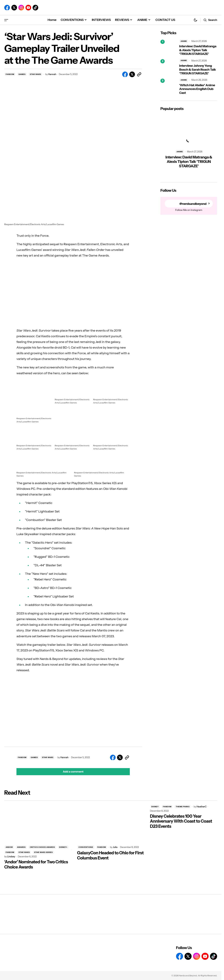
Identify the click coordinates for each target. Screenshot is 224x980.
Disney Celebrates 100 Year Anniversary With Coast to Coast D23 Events (181, 821)
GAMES (22, 74)
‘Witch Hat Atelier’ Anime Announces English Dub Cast (197, 89)
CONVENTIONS (86, 847)
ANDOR (9, 847)
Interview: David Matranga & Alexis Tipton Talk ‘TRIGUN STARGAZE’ (198, 50)
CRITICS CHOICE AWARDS (42, 847)
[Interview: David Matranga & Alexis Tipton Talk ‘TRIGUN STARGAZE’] (168, 48)
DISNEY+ (63, 847)
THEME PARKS (183, 807)
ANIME (184, 41)
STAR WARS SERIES (43, 852)
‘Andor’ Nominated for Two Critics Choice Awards (36, 864)
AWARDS (21, 847)
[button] (6, 20)
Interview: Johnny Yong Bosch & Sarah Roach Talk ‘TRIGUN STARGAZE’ (198, 70)
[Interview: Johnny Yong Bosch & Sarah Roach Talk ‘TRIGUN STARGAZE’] (168, 67)
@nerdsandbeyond (193, 204)
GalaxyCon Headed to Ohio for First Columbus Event (110, 855)
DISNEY (155, 807)
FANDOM (10, 74)
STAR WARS (35, 74)
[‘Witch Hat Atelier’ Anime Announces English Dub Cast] (168, 87)
